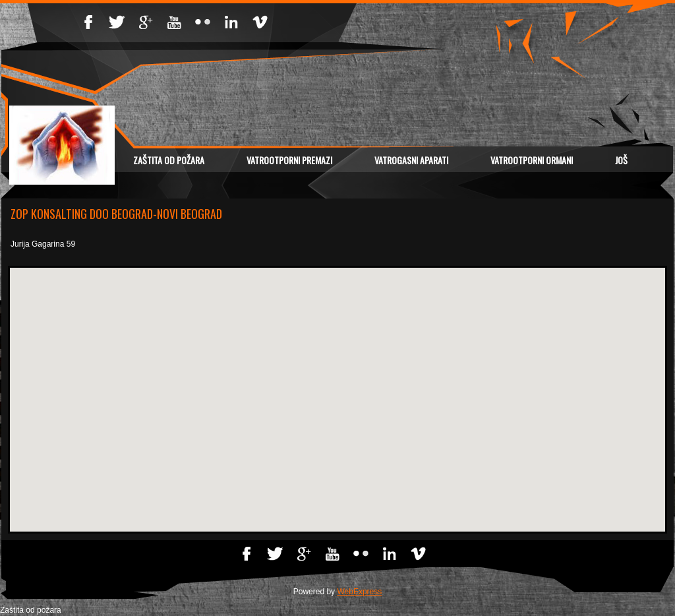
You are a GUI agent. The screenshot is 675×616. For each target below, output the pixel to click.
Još (621, 160)
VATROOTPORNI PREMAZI (289, 160)
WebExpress (359, 592)
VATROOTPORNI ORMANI (532, 160)
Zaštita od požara (169, 160)
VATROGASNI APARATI (411, 160)
